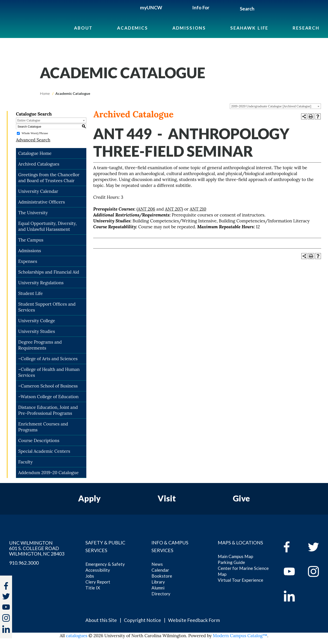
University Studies (37, 331)
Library (158, 582)
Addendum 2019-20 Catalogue (48, 473)
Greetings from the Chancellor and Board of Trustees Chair (49, 178)
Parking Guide (231, 562)
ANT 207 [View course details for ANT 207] (173, 209)
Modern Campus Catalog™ (240, 636)
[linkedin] (293, 596)
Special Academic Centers (44, 451)
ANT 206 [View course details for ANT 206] (147, 209)
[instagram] (6, 618)
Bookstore (162, 576)
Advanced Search (33, 140)
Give (241, 498)
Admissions (189, 28)
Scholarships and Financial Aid (49, 272)
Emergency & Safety (105, 564)
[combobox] (275, 106)
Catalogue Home (35, 153)
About (83, 28)
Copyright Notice (142, 620)
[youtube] (293, 571)
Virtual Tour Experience (241, 580)
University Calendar (38, 191)
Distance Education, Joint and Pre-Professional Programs (48, 410)
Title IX (93, 588)
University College (37, 321)
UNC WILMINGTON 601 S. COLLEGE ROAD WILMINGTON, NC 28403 (37, 548)
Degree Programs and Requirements (40, 345)
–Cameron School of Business (48, 386)
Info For (201, 7)
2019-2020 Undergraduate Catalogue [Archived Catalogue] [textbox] (271, 106)
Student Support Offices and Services (47, 307)
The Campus (31, 240)
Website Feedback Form (194, 620)
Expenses (28, 261)
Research (306, 28)
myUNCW (151, 7)
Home (45, 93)
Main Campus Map (235, 556)
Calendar (160, 570)
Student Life (31, 293)
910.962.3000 (24, 563)
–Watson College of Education (48, 397)
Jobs (90, 576)
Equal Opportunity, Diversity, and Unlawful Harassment (47, 226)
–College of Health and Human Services (49, 372)
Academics (133, 28)
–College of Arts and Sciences (48, 359)
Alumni (158, 588)
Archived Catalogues (39, 164)
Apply (89, 498)
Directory (161, 594)
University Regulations (41, 283)
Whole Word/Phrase (35, 133)
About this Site (101, 620)
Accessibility (98, 570)
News (157, 564)
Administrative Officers (42, 202)
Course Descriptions (39, 440)
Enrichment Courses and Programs (43, 427)
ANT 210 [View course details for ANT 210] (198, 209)
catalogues (77, 636)
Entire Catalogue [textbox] (29, 120)
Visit (167, 498)
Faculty (26, 462)
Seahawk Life (249, 28)
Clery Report (98, 582)
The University (33, 213)
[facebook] (293, 547)
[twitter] (6, 597)
